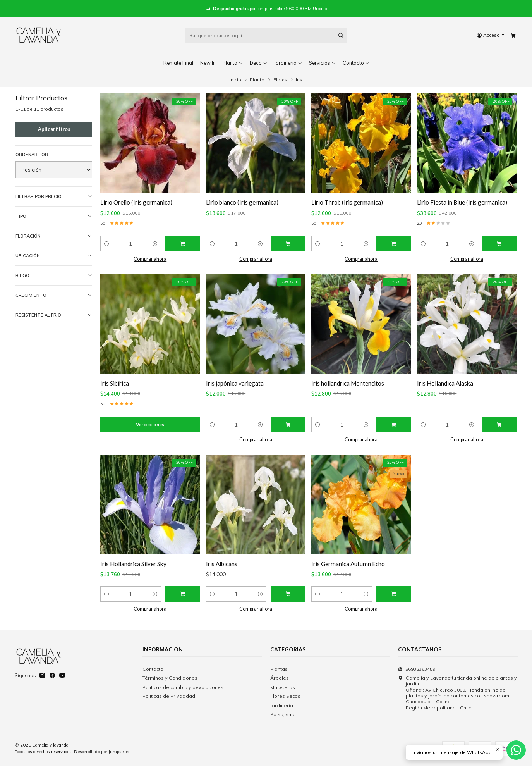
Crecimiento (54, 295)
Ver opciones (150, 431)
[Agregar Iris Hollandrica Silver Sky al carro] (182, 600)
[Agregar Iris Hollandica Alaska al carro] (499, 431)
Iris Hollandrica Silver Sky (133, 570)
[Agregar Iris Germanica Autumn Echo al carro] (393, 600)
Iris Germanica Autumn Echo (348, 570)
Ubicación (54, 256)
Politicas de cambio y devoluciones (183, 687)
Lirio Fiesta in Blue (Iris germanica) (462, 202)
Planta (233, 63)
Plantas (279, 669)
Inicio (235, 80)
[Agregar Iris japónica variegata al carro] (288, 431)
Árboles (280, 678)
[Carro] (513, 35)
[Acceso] (491, 35)
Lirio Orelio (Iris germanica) (136, 202)
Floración (54, 236)
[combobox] (266, 35)
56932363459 (417, 669)
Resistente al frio (54, 315)
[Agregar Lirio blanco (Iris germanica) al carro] (288, 244)
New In (208, 63)
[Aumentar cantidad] (155, 244)
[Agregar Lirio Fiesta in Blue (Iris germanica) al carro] (499, 244)
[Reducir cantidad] (106, 244)
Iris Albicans (222, 570)
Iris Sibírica (115, 389)
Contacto (153, 669)
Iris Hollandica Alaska (445, 389)
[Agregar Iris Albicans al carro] (288, 600)
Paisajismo (283, 714)
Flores (280, 80)
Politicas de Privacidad (169, 696)
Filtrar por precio (54, 197)
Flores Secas (285, 696)
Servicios (322, 63)
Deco (258, 63)
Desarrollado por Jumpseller (102, 752)
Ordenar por (32, 155)
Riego (54, 276)
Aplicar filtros (54, 129)
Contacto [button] (356, 63)
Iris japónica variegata (235, 389)
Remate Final (178, 63)
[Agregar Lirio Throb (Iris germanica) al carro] (393, 244)
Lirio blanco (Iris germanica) (242, 202)
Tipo (54, 216)
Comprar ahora (150, 259)
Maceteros (283, 687)
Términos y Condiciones (170, 678)
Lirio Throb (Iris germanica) (347, 202)
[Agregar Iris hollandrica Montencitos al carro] (393, 431)
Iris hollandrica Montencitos (348, 389)
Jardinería (288, 63)
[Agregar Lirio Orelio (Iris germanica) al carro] (182, 244)
